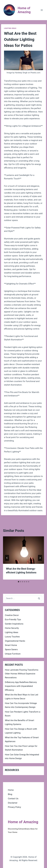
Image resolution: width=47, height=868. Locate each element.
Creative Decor (12, 615)
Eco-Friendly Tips (13, 619)
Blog (10, 794)
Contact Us (13, 798)
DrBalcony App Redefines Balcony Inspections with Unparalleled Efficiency (21, 686)
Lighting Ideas (10, 28)
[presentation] (23, 550)
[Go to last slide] (7, 558)
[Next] (40, 558)
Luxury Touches (12, 637)
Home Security (12, 628)
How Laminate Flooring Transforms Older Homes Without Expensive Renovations (22, 674)
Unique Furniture (13, 654)
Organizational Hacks (15, 641)
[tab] (19, 582)
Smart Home (11, 645)
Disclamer (13, 803)
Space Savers (11, 649)
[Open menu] (42, 10)
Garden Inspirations (14, 624)
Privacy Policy (14, 807)
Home (11, 790)
